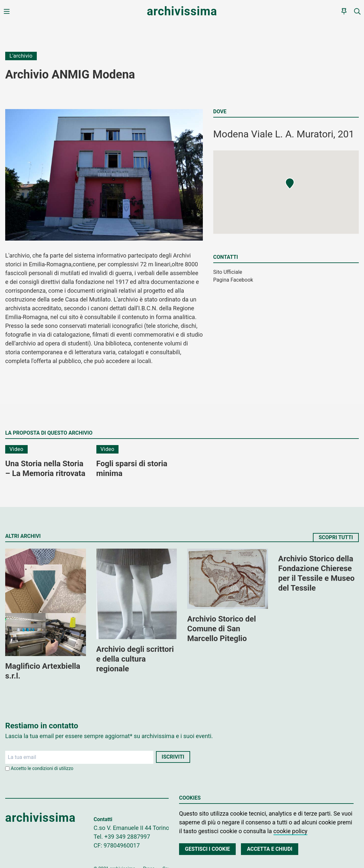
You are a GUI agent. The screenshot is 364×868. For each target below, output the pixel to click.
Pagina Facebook (233, 280)
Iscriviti (173, 757)
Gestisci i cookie (207, 849)
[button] (290, 184)
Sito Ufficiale (228, 272)
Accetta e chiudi (270, 849)
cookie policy (291, 831)
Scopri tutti (336, 537)
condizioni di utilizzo (53, 768)
